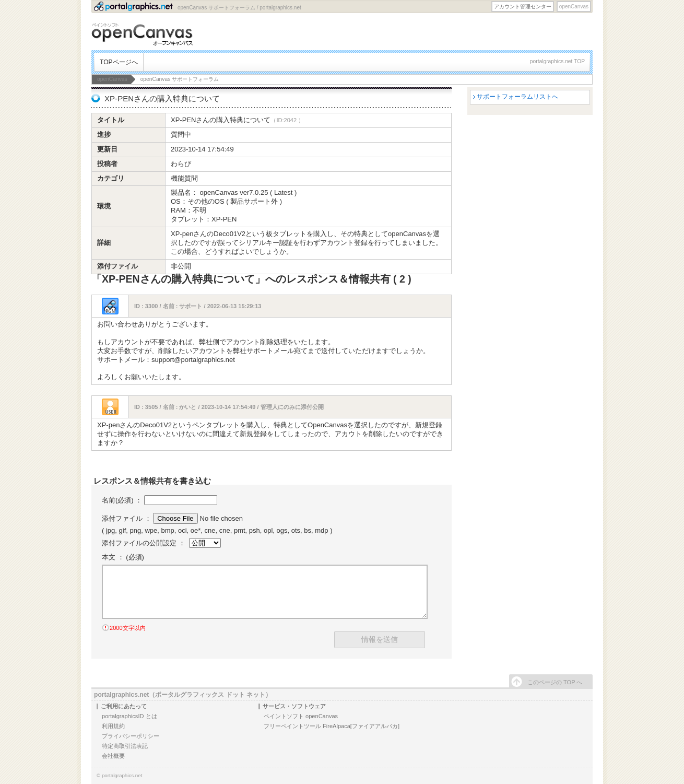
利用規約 (113, 726)
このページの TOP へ (555, 682)
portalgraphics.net (122, 775)
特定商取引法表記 (125, 746)
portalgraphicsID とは (129, 716)
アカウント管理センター (523, 7)
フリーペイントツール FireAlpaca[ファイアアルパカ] (332, 726)
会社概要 (113, 756)
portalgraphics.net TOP (557, 61)
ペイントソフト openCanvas (301, 716)
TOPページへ (119, 62)
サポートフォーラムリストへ (517, 97)
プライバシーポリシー (131, 736)
